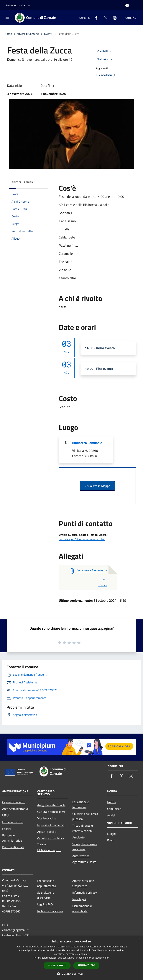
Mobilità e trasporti (49, 850)
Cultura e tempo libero (51, 812)
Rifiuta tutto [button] (86, 965)
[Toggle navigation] (7, 17)
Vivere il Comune (28, 34)
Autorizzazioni (81, 856)
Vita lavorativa (46, 818)
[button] (72, 974)
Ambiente (78, 837)
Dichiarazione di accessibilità (82, 908)
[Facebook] (95, 18)
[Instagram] (113, 18)
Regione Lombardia (18, 5)
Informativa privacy (85, 892)
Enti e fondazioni (13, 822)
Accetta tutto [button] (57, 965)
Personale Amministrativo (12, 838)
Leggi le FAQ (45, 904)
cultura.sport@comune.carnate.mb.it (82, 539)
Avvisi (111, 815)
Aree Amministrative (15, 809)
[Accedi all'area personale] (127, 5)
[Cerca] (135, 18)
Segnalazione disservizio (46, 895)
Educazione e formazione (81, 804)
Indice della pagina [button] (22, 182)
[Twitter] (104, 18)
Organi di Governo (14, 802)
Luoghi (111, 834)
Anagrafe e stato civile (51, 805)
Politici (6, 829)
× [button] (139, 940)
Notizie (112, 802)
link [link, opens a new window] (107, 958)
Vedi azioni (106, 59)
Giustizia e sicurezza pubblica (85, 816)
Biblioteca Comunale (87, 443)
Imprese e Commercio (51, 825)
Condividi (105, 51)
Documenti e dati (13, 847)
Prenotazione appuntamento (47, 883)
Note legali (79, 899)
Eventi (48, 34)
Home (8, 34)
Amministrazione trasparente (83, 883)
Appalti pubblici (47, 832)
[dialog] (71, 958)
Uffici (5, 815)
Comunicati (114, 809)
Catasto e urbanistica (51, 838)
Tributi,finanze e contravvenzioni (83, 828)
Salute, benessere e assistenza (85, 847)
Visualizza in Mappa (97, 486)
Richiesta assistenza (50, 911)
